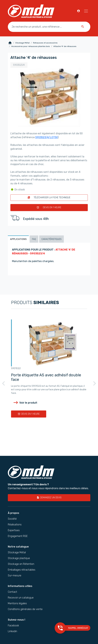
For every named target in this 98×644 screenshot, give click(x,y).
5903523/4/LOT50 (47, 137)
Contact (12, 592)
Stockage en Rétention (21, 564)
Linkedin (12, 631)
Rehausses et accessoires (45, 43)
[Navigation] (86, 11)
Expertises (14, 530)
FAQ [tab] (34, 239)
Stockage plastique (19, 558)
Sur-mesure (15, 576)
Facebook (13, 626)
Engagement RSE (18, 536)
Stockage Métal (22, 43)
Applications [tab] (18, 239)
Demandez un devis (49, 498)
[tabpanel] (49, 259)
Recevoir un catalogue (21, 598)
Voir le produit (25, 403)
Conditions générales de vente (25, 609)
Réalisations (15, 525)
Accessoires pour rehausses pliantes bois (31, 46)
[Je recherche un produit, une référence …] (49, 27)
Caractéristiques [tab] (51, 239)
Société (12, 519)
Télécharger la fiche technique (49, 198)
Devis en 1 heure (49, 207)
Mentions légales (17, 603)
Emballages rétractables (22, 570)
